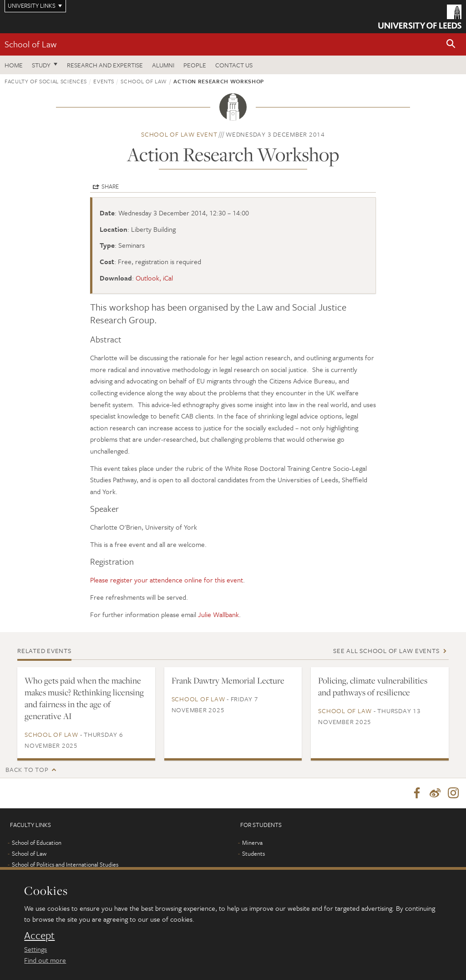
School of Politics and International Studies (65, 864)
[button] (451, 44)
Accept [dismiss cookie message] (39, 935)
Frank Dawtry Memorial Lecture (228, 680)
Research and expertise (105, 65)
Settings (35, 949)
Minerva (252, 842)
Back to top (27, 769)
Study (41, 65)
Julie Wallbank (218, 614)
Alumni (163, 65)
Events (104, 81)
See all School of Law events (386, 651)
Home (14, 65)
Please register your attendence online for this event (167, 580)
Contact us (234, 65)
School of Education (37, 842)
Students (253, 853)
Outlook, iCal (154, 278)
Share (110, 186)
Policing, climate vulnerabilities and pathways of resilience (373, 686)
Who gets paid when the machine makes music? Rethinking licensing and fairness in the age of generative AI (84, 698)
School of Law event (179, 134)
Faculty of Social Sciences (46, 81)
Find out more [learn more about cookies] (45, 960)
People (195, 65)
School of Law (30, 44)
